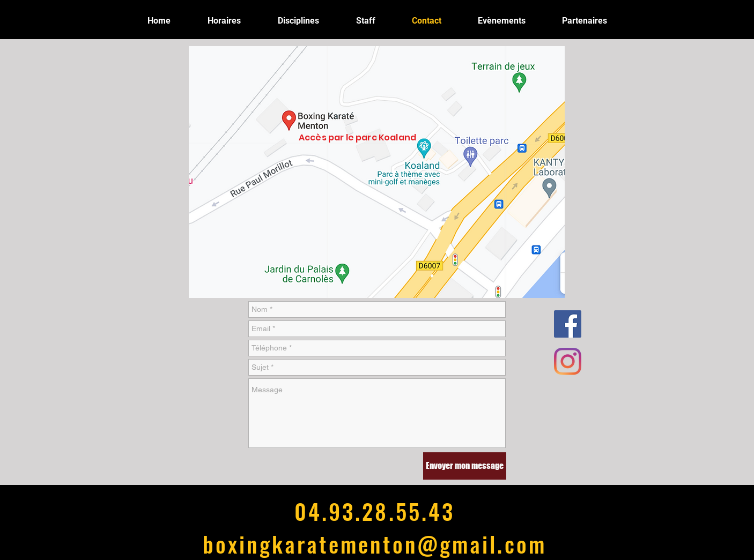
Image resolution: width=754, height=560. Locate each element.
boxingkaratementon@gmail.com (375, 544)
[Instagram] (568, 361)
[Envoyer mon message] (465, 466)
